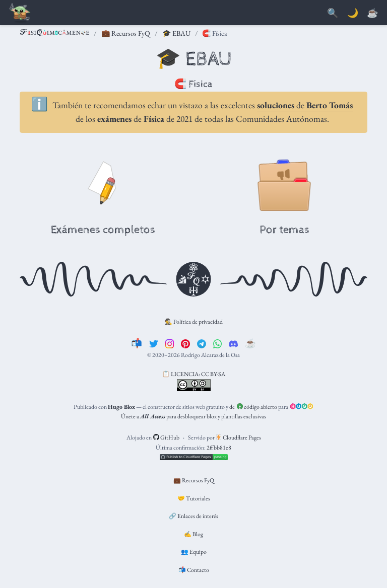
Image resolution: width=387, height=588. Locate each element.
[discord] (233, 343)
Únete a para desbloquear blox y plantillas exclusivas (193, 416)
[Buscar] (333, 13)
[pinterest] (185, 343)
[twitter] (154, 343)
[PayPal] (372, 13)
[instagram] (170, 343)
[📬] (137, 343)
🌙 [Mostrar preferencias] (353, 13)
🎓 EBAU (176, 33)
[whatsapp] (218, 343)
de (305, 105)
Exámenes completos (103, 230)
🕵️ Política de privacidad (194, 322)
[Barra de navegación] (20, 13)
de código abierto (253, 407)
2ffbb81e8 (219, 448)
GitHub (167, 437)
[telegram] (202, 343)
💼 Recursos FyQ (126, 33)
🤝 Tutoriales (194, 498)
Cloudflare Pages (238, 437)
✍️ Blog (193, 534)
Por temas (284, 230)
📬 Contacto (194, 570)
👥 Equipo (194, 552)
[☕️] (250, 343)
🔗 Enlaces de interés (193, 516)
